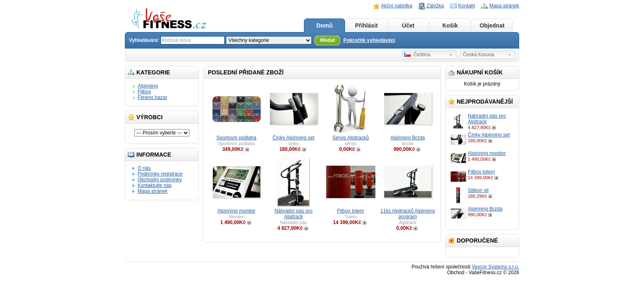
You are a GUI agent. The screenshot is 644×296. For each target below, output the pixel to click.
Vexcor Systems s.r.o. (496, 267)
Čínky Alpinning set (489, 135)
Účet (408, 25)
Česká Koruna (478, 55)
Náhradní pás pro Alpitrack (293, 214)
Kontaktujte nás (155, 185)
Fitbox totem (481, 172)
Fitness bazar (152, 97)
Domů (324, 25)
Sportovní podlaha (236, 138)
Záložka (435, 6)
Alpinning (148, 86)
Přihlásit (366, 25)
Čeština (417, 55)
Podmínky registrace (160, 174)
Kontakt (467, 6)
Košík (450, 25)
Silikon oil (478, 190)
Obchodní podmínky (160, 180)
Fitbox (144, 92)
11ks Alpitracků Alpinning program (408, 214)
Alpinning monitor (487, 153)
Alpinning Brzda (485, 209)
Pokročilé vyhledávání (369, 40)
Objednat (492, 25)
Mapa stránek (504, 6)
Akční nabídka (397, 6)
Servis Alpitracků (351, 138)
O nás (144, 168)
